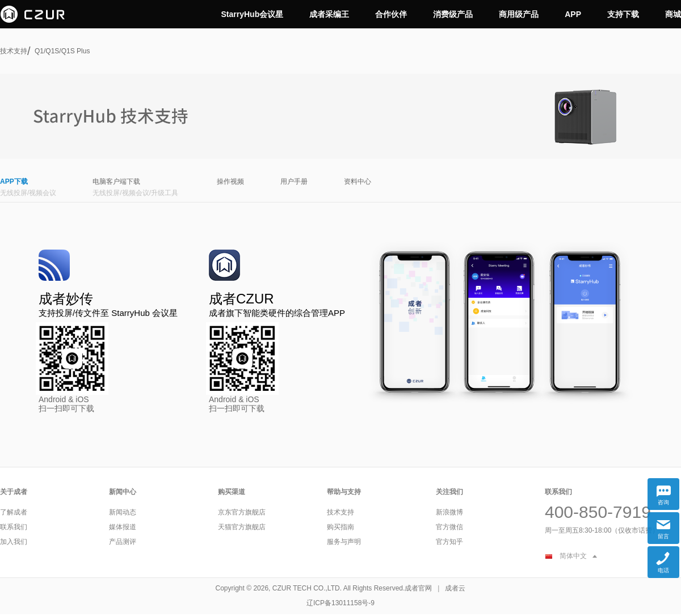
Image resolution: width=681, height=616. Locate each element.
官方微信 (449, 527)
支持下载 (623, 14)
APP (573, 14)
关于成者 (14, 492)
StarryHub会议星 (253, 14)
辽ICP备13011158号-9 (340, 603)
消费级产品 (453, 14)
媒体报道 (123, 527)
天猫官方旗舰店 (242, 527)
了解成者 (14, 512)
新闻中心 (123, 492)
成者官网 (418, 588)
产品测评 (123, 542)
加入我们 (14, 542)
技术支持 (14, 51)
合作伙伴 (391, 14)
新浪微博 (449, 512)
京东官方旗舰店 (242, 512)
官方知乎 (449, 542)
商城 (673, 14)
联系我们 (14, 527)
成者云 (455, 588)
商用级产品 (519, 14)
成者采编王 (329, 14)
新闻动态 (123, 512)
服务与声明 (344, 542)
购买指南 (340, 527)
